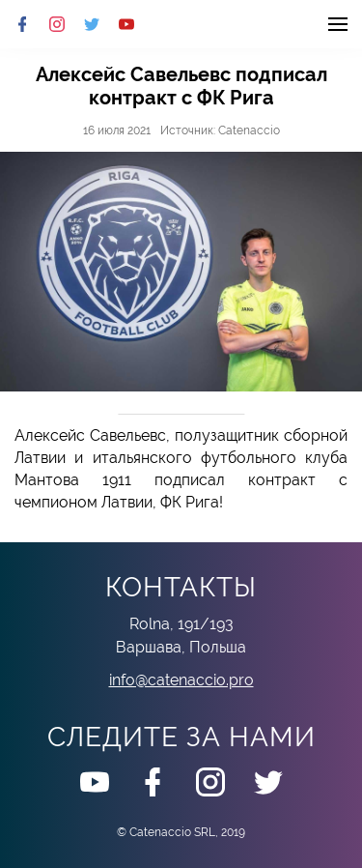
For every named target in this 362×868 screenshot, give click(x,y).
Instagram (57, 24)
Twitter (92, 24)
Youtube (126, 24)
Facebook (22, 24)
